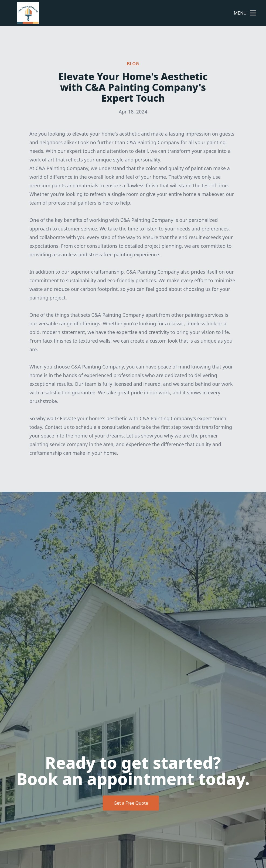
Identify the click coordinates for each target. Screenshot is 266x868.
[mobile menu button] (253, 13)
